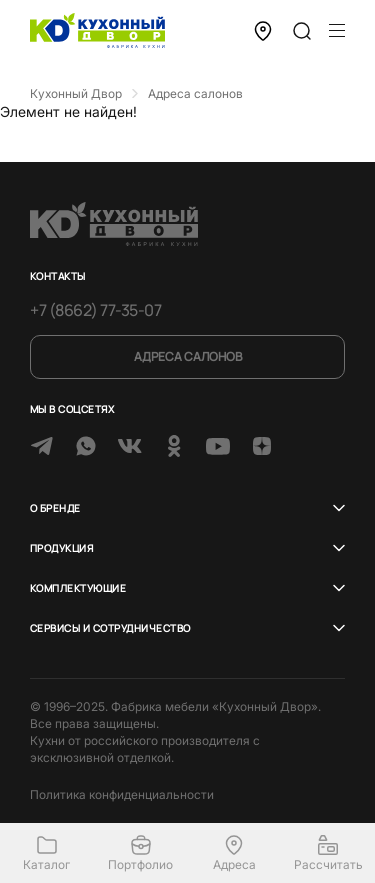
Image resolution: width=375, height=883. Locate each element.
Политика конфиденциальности (122, 794)
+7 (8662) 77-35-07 (95, 310)
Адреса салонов (188, 356)
